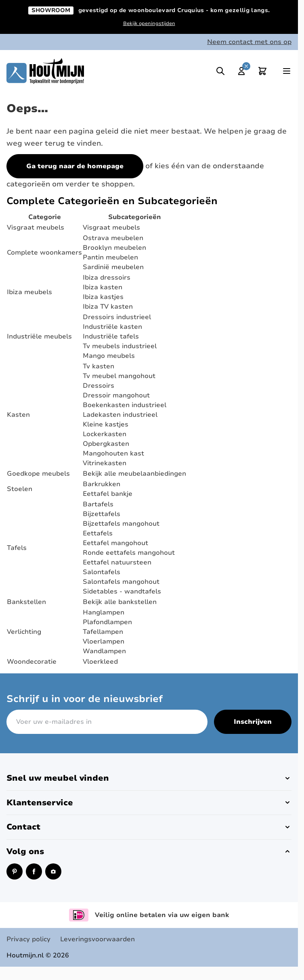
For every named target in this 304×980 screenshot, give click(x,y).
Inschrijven (253, 722)
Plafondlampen (107, 622)
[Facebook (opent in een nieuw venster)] (34, 871)
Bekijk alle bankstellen (120, 602)
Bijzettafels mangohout (121, 524)
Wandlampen (104, 651)
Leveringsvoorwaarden (97, 939)
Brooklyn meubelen (114, 248)
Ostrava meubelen (113, 238)
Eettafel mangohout (115, 543)
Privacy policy (28, 939)
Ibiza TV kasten (108, 307)
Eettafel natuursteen (117, 562)
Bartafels (98, 504)
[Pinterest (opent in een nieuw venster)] (15, 871)
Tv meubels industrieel (120, 346)
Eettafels (98, 533)
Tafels (17, 548)
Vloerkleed (100, 662)
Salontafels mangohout (121, 582)
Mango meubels (109, 356)
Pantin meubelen (110, 257)
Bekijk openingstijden (149, 23)
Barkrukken (102, 484)
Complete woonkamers (44, 253)
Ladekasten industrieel (120, 415)
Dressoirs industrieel (117, 317)
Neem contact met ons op (249, 42)
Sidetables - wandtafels (122, 591)
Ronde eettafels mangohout (129, 553)
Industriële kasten (112, 327)
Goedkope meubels (38, 474)
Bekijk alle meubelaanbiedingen (134, 474)
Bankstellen (26, 602)
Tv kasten (99, 366)
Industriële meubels (39, 336)
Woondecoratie (32, 662)
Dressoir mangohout (116, 395)
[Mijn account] (241, 71)
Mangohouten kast (113, 453)
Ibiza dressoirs (107, 278)
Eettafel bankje (108, 494)
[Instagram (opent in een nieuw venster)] (53, 871)
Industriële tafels (111, 336)
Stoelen (20, 489)
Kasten (18, 415)
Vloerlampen (104, 641)
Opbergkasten (106, 444)
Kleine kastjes (106, 424)
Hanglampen (104, 612)
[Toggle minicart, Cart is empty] (262, 71)
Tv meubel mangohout (119, 376)
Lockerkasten (105, 434)
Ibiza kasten (103, 287)
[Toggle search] (220, 71)
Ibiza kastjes (103, 297)
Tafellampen (103, 632)
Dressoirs (99, 386)
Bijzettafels (102, 514)
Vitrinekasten (105, 463)
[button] (149, 778)
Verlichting (24, 632)
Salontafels (102, 572)
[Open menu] (287, 71)
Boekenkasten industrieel (125, 405)
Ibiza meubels (29, 292)
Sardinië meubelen (113, 267)
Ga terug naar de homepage (75, 166)
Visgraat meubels (36, 228)
